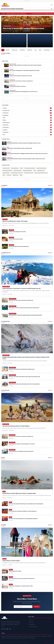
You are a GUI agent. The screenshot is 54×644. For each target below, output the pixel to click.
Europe (40, 50)
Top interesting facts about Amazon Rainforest (19, 246)
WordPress (51, 642)
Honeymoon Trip (13, 638)
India (35, 50)
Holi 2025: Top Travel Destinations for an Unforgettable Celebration (23, 519)
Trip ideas (49, 636)
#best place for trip (41, 170)
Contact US (31, 622)
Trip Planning (44, 636)
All (3, 50)
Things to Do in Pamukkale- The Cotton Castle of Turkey (21, 586)
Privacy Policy (32, 624)
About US (31, 620)
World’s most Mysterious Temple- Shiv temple (15, 221)
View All (50, 185)
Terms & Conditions (33, 627)
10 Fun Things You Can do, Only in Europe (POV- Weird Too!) (22, 579)
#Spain (21, 175)
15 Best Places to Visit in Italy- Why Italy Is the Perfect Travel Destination (24, 384)
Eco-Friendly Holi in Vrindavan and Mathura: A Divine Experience (23, 511)
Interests (8, 50)
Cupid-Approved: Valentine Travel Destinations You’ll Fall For (22, 444)
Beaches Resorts (25, 638)
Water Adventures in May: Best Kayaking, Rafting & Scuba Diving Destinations (25, 315)
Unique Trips (4, 638)
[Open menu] (52, 9)
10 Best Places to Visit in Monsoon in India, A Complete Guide (28, 14)
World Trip (19, 638)
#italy (35, 170)
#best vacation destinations (30, 168)
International (22, 50)
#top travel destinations (27, 170)
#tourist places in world (29, 173)
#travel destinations (15, 168)
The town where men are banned (16, 239)
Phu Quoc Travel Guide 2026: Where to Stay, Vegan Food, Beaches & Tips (24, 377)
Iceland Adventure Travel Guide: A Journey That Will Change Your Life (21, 288)
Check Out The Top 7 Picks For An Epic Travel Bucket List (21, 300)
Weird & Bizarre (47, 50)
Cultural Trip (38, 636)
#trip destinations (6, 173)
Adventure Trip (15, 50)
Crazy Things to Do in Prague (15, 571)
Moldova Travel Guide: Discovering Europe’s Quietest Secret (22, 369)
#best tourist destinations (41, 168)
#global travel (15, 175)
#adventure (9, 175)
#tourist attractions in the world (17, 173)
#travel (22, 168)
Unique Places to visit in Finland (11, 561)
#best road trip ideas (18, 170)
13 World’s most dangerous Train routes (17, 232)
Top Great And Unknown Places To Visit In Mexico (16, 426)
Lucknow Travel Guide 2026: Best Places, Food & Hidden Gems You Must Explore (26, 504)
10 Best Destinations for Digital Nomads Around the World (21, 451)
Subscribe (37, 607)
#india (4, 175)
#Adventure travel (6, 168)
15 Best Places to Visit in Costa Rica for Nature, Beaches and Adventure (24, 308)
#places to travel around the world (41, 173)
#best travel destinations (7, 170)
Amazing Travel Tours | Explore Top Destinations (12, 9)
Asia (8, 638)
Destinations (30, 50)
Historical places (32, 638)
